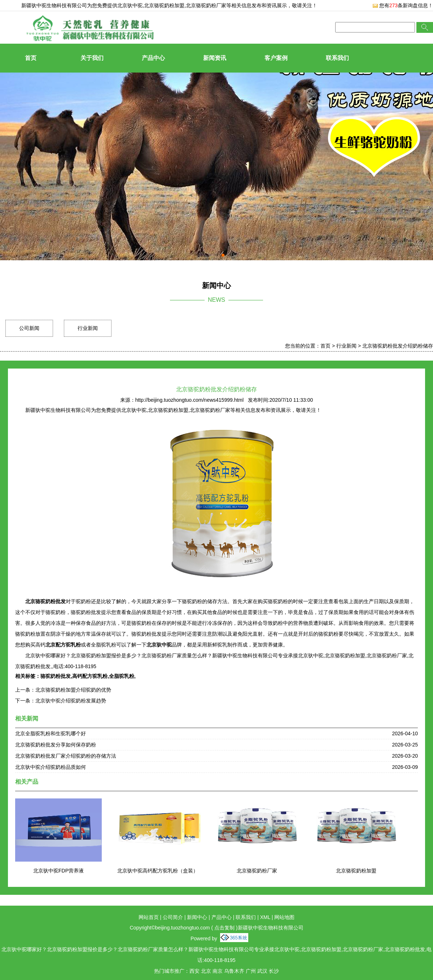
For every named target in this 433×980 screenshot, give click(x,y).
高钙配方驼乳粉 (90, 676)
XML (265, 917)
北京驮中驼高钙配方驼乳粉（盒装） (158, 871)
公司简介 (173, 917)
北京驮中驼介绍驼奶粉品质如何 (51, 767)
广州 (251, 971)
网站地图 (284, 917)
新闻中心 (197, 917)
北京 (206, 971)
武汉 (262, 971)
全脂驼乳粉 (122, 676)
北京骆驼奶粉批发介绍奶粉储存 (398, 346)
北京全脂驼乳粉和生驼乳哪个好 (51, 733)
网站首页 (149, 917)
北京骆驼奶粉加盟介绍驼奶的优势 (73, 690)
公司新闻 (29, 328)
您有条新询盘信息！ (403, 5)
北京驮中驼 (130, 5)
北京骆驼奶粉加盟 (356, 871)
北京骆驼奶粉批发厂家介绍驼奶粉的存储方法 (66, 756)
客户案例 (276, 58)
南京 (218, 971)
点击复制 (224, 928)
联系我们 (337, 58)
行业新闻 (88, 328)
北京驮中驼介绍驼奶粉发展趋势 (71, 701)
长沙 (274, 971)
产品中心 (153, 58)
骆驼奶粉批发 (56, 676)
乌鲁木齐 (234, 971)
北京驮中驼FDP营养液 (58, 871)
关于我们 (92, 58)
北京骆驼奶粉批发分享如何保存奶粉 (56, 745)
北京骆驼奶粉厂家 (257, 871)
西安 (194, 971)
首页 (31, 58)
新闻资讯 (215, 58)
